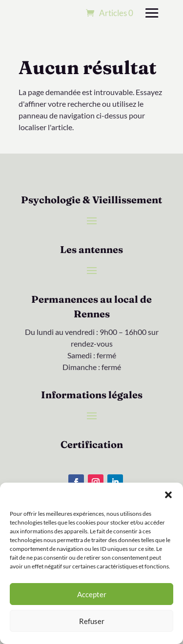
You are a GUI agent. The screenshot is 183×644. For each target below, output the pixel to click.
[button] (168, 495)
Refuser (92, 621)
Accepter (92, 594)
